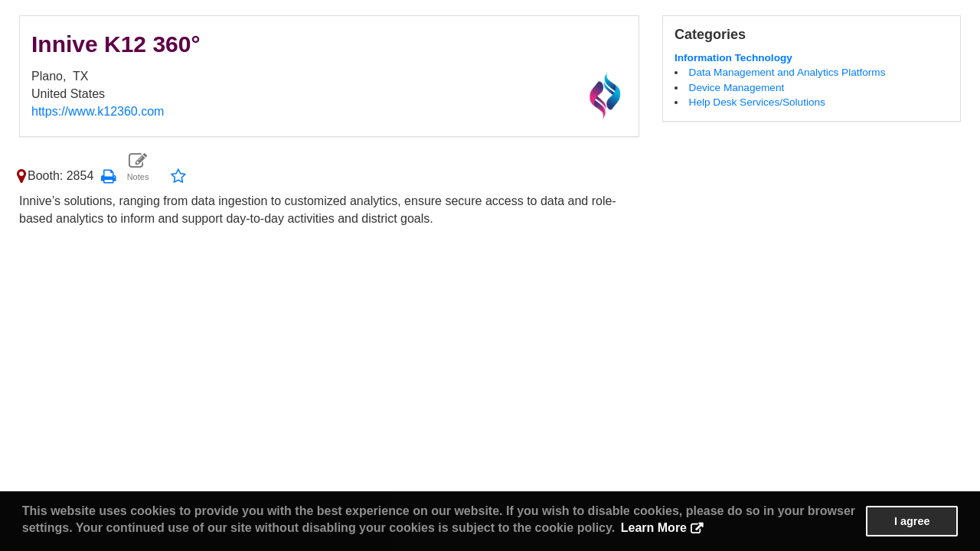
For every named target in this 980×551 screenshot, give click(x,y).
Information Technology (733, 58)
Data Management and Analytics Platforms (787, 72)
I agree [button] (912, 521)
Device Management (737, 88)
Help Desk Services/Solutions (757, 102)
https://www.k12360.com (98, 111)
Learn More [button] (654, 528)
